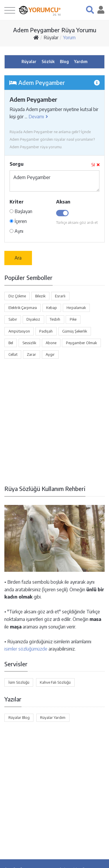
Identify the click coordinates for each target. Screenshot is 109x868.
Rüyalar (51, 37)
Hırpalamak (76, 308)
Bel (11, 343)
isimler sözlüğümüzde (26, 649)
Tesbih (55, 319)
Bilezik (40, 296)
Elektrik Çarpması (23, 308)
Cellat (13, 354)
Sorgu (17, 164)
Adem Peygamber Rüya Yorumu (55, 30)
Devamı (38, 117)
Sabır (13, 319)
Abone (51, 343)
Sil (95, 165)
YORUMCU (45, 9)
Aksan (63, 202)
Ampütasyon (19, 331)
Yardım (81, 61)
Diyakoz (33, 319)
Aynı (16, 231)
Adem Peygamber (54, 181)
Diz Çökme (17, 296)
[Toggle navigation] (10, 10)
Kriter (17, 202)
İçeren (18, 221)
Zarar (31, 354)
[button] (90, 10)
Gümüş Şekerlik (75, 331)
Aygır (50, 354)
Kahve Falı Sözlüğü (55, 682)
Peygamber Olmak (81, 343)
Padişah (46, 331)
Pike (73, 319)
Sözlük (48, 61)
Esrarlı (60, 296)
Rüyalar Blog (19, 717)
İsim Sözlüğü (19, 682)
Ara (18, 258)
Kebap (52, 308)
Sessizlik (29, 343)
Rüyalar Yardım (53, 717)
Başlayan (21, 211)
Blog (64, 61)
